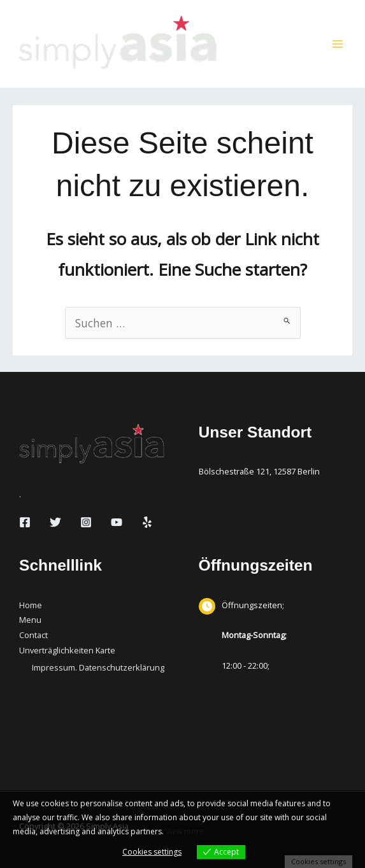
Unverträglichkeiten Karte (67, 650)
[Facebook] (25, 522)
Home (31, 605)
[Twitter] (55, 522)
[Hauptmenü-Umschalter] (338, 44)
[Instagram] (86, 522)
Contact (33, 635)
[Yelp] (147, 522)
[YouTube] (117, 522)
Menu (30, 620)
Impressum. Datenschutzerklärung (98, 667)
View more (185, 831)
